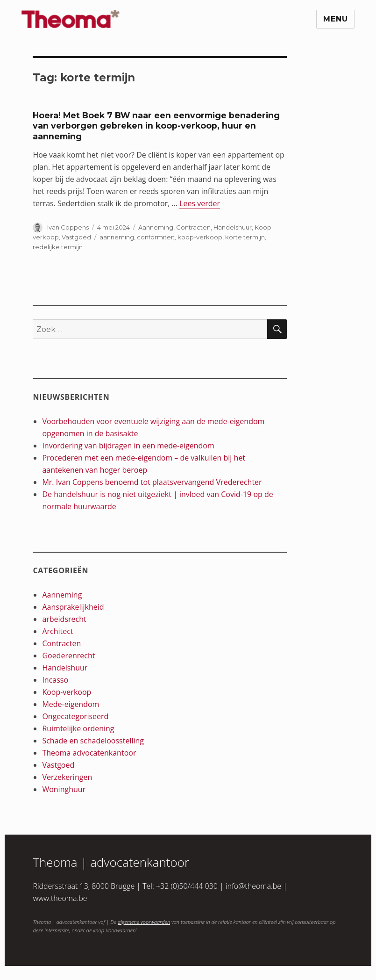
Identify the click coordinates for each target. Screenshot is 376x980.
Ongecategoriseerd (75, 716)
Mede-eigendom (71, 704)
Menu (335, 19)
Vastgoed (76, 237)
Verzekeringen (67, 777)
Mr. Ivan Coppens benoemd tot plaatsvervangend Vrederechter (152, 482)
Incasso (55, 680)
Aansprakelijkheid (73, 607)
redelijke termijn (58, 247)
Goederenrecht (68, 656)
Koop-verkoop (67, 692)
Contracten (193, 227)
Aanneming (156, 227)
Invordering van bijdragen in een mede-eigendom (128, 446)
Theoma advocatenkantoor (89, 753)
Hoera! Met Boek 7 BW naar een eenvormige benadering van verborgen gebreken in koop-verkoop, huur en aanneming (156, 126)
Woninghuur (64, 789)
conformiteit (156, 237)
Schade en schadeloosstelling (93, 741)
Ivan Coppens (68, 227)
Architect (57, 631)
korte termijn (245, 237)
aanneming (117, 237)
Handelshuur (233, 227)
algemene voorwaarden (144, 922)
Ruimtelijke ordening (78, 728)
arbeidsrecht (64, 619)
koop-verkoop (200, 237)
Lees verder (200, 203)
